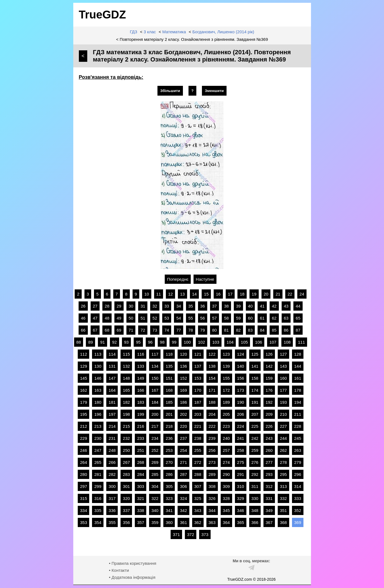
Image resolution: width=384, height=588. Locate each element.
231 (112, 438)
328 (226, 498)
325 (198, 498)
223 (226, 426)
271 (183, 462)
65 (298, 318)
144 (298, 366)
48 (107, 318)
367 (269, 522)
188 (212, 402)
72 (143, 330)
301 (126, 486)
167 (155, 390)
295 (283, 474)
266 (112, 462)
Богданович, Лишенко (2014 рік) (223, 32)
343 (198, 510)
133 (141, 366)
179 (83, 402)
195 (83, 414)
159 (269, 378)
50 (131, 318)
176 (269, 390)
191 (255, 402)
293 (269, 474)
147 (112, 378)
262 (283, 450)
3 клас (150, 32)
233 (141, 438)
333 (298, 498)
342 (183, 510)
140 (241, 366)
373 (205, 534)
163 (98, 390)
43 (286, 306)
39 (238, 306)
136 (183, 366)
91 (103, 342)
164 (112, 390)
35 (191, 306)
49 (119, 318)
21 (278, 294)
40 (250, 306)
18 (242, 294)
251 (141, 450)
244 (283, 438)
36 (203, 306)
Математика (174, 32)
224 (241, 426)
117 (155, 354)
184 (155, 402)
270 (169, 462)
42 (274, 306)
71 (131, 330)
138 (212, 366)
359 (155, 522)
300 (112, 486)
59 (238, 318)
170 (198, 390)
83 (250, 330)
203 (198, 414)
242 (255, 438)
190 (241, 402)
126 (269, 354)
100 (187, 342)
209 (269, 414)
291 (241, 474)
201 (169, 414)
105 (244, 342)
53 (167, 318)
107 (273, 342)
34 (179, 306)
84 (262, 330)
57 (215, 318)
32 (155, 306)
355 (112, 522)
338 (141, 510)
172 (226, 390)
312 (269, 486)
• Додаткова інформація (132, 577)
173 (241, 390)
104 (230, 342)
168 (169, 390)
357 (141, 522)
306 (183, 486)
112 (83, 354)
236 (169, 438)
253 (169, 450)
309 (226, 486)
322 (155, 498)
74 (167, 330)
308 (212, 486)
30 (131, 306)
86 (286, 330)
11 (159, 294)
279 (298, 462)
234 (155, 438)
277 (269, 462)
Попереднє (178, 279)
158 (255, 378)
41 (262, 306)
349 (269, 510)
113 (98, 354)
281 (98, 474)
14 (195, 294)
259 (255, 450)
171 (212, 390)
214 (112, 426)
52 (155, 318)
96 (150, 342)
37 (215, 306)
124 (241, 354)
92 (115, 342)
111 (301, 342)
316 (98, 498)
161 (298, 378)
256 (212, 450)
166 (141, 390)
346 (241, 510)
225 (255, 426)
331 (269, 498)
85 (274, 330)
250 (126, 450)
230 (98, 438)
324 (183, 498)
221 (198, 426)
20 (266, 294)
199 (141, 414)
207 (255, 414)
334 (83, 510)
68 (107, 330)
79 (203, 330)
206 (241, 414)
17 (230, 294)
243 (269, 438)
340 (155, 510)
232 (126, 438)
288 (198, 474)
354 (98, 522)
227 (283, 426)
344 (212, 510)
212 (83, 426)
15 (206, 294)
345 (226, 510)
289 (212, 474)
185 (169, 402)
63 (286, 318)
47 (95, 318)
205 (226, 414)
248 (112, 450)
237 (183, 438)
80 (215, 330)
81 (226, 330)
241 (241, 438)
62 (274, 318)
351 (283, 510)
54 (179, 318)
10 (147, 294)
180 (98, 402)
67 (95, 330)
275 (241, 462)
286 (169, 474)
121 (198, 354)
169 (183, 390)
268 (141, 462)
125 (255, 354)
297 (83, 486)
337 (126, 510)
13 (182, 294)
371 (176, 534)
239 (212, 438)
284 (141, 474)
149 (141, 378)
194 (298, 402)
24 (302, 294)
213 (98, 426)
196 (98, 414)
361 (183, 522)
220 (183, 426)
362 (198, 522)
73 (155, 330)
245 (298, 438)
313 (283, 486)
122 (212, 354)
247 (98, 450)
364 (226, 522)
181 (112, 402)
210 (283, 414)
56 (203, 318)
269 (155, 462)
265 (98, 462)
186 (183, 402)
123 (226, 354)
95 (138, 342)
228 (298, 426)
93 (127, 342)
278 (283, 462)
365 (241, 522)
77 (179, 330)
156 (241, 378)
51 (143, 318)
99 (174, 342)
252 (155, 450)
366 (255, 522)
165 (126, 390)
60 (250, 318)
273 (212, 462)
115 (126, 354)
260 (269, 450)
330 (255, 498)
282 (112, 474)
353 (83, 522)
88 (79, 342)
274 (226, 462)
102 (202, 342)
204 (212, 414)
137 (198, 366)
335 (98, 510)
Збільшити (170, 91)
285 (155, 474)
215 (126, 426)
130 (98, 366)
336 (112, 510)
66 (83, 330)
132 (126, 366)
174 (255, 390)
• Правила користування (132, 563)
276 (255, 462)
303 (141, 486)
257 (226, 450)
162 (83, 390)
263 (298, 450)
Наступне (205, 279)
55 (191, 318)
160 (283, 378)
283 (126, 474)
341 (169, 510)
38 (226, 306)
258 (241, 450)
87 (298, 330)
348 (255, 510)
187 (198, 402)
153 (198, 378)
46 (83, 318)
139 (226, 366)
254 (183, 450)
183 (141, 402)
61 (262, 318)
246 (83, 450)
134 (155, 366)
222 (212, 426)
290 (226, 474)
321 (141, 498)
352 (298, 510)
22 (290, 294)
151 (169, 378)
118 (169, 354)
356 (126, 522)
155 (226, 378)
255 (198, 450)
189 (226, 402)
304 (155, 486)
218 (169, 426)
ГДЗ (133, 32)
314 (298, 486)
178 (298, 390)
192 (269, 402)
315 (83, 498)
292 (255, 474)
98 (162, 342)
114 (112, 354)
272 (198, 462)
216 (141, 426)
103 (216, 342)
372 (191, 534)
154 (212, 378)
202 (183, 414)
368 (283, 522)
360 (169, 522)
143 (283, 366)
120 (183, 354)
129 (83, 366)
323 (169, 498)
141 (255, 366)
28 (107, 306)
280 (83, 474)
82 (238, 330)
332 (283, 498)
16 (218, 294)
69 (119, 330)
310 (241, 486)
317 (112, 498)
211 (298, 414)
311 (255, 486)
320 (126, 498)
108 (287, 342)
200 (155, 414)
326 (212, 498)
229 (83, 438)
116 (141, 354)
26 (83, 306)
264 (83, 462)
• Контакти (119, 570)
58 (226, 318)
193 (283, 402)
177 (283, 390)
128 (298, 354)
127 (283, 354)
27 (95, 306)
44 (298, 306)
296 (298, 474)
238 (198, 438)
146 (98, 378)
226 (269, 426)
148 (126, 378)
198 (126, 414)
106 (259, 342)
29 (119, 306)
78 (191, 330)
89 (90, 342)
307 (198, 486)
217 (155, 426)
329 (241, 498)
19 (254, 294)
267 (126, 462)
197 (112, 414)
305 (169, 486)
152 (183, 378)
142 (269, 366)
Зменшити (214, 91)
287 (183, 474)
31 (143, 306)
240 (226, 438)
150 (155, 378)
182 (126, 402)
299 (98, 486)
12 (170, 294)
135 (169, 366)
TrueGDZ (103, 15)
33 (167, 306)
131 (112, 366)
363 (212, 522)
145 (83, 378)
